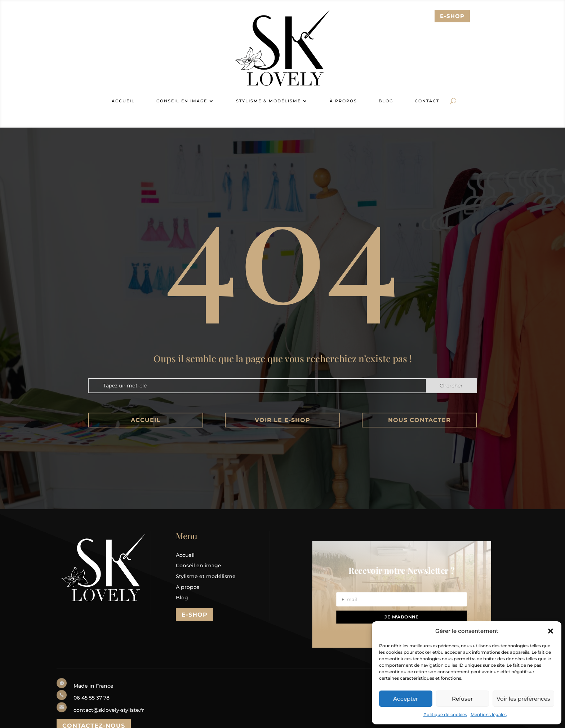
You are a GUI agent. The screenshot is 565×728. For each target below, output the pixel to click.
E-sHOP (452, 16)
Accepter (406, 699)
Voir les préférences (523, 699)
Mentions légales (489, 714)
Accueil (146, 420)
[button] (551, 631)
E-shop (195, 615)
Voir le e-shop (282, 420)
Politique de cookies (445, 714)
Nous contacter (419, 420)
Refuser (462, 699)
